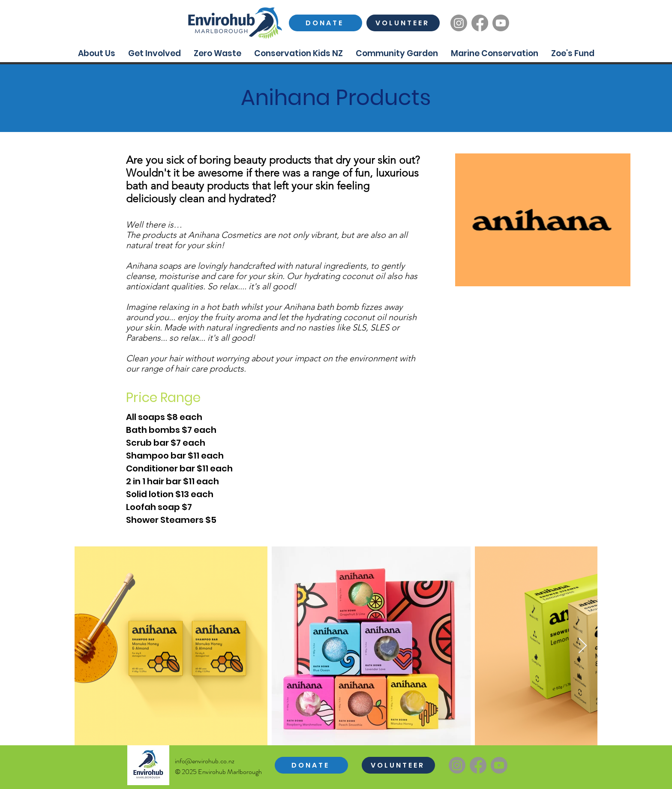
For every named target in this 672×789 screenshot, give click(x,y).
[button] (97, 53)
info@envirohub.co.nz (205, 761)
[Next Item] (583, 646)
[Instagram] (459, 23)
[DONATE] (325, 23)
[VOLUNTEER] (403, 23)
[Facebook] (480, 23)
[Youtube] (501, 23)
